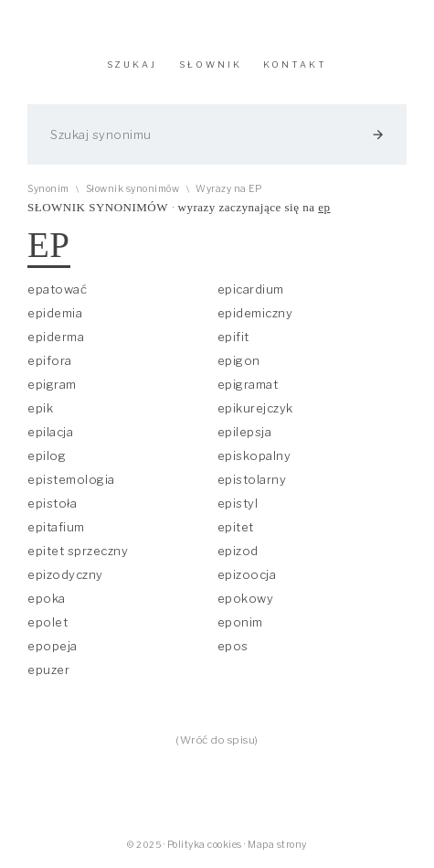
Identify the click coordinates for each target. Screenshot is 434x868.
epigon (239, 360)
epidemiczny (255, 313)
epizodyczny (65, 574)
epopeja (53, 646)
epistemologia (71, 479)
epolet (48, 622)
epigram (52, 384)
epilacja (50, 432)
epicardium (251, 289)
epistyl (238, 503)
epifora (50, 360)
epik (40, 408)
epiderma (56, 337)
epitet (236, 527)
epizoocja (247, 574)
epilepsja (245, 432)
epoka (47, 598)
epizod (238, 551)
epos (233, 646)
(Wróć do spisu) (217, 740)
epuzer (48, 670)
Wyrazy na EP (228, 189)
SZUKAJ (132, 64)
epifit (233, 337)
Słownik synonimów (133, 189)
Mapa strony (277, 845)
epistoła (52, 503)
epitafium (56, 527)
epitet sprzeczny (78, 551)
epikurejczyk (255, 408)
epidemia (55, 313)
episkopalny (254, 455)
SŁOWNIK (211, 64)
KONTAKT (295, 64)
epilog (47, 455)
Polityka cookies (205, 845)
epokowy (246, 598)
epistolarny (252, 479)
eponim (240, 622)
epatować (57, 289)
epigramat (248, 384)
